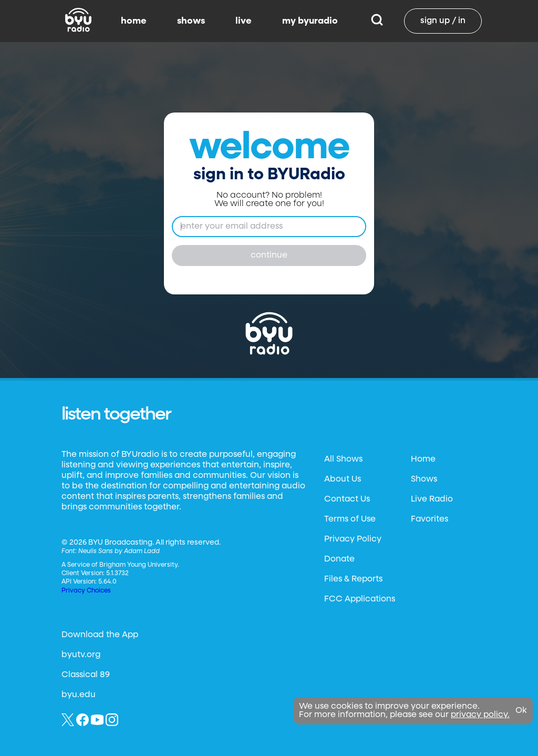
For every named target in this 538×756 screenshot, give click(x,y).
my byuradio (310, 21)
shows (191, 21)
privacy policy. (480, 715)
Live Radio (432, 499)
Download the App (100, 635)
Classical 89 (86, 675)
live (244, 21)
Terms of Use (350, 519)
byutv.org (81, 655)
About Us (343, 479)
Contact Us (347, 499)
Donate (339, 559)
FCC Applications (360, 599)
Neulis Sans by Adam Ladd (119, 551)
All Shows (343, 459)
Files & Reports (353, 579)
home (134, 21)
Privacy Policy (353, 539)
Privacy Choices (86, 591)
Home (423, 459)
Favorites (430, 519)
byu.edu (79, 695)
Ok (521, 711)
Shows (424, 479)
